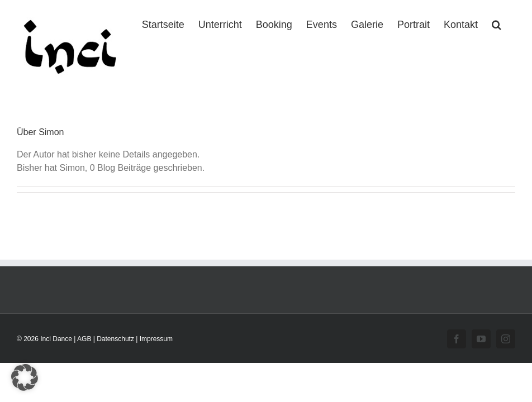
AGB (84, 339)
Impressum (156, 339)
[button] (497, 23)
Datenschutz (115, 339)
